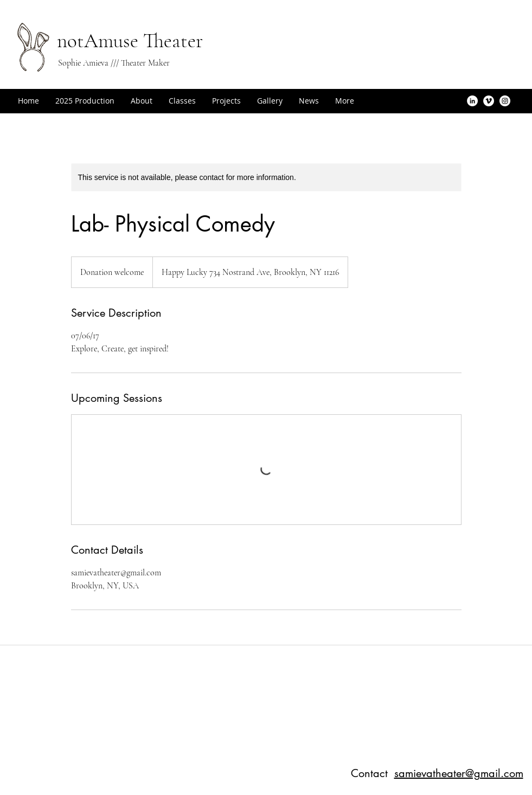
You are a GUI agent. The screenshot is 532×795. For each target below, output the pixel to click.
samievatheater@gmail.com (459, 773)
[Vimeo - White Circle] (489, 101)
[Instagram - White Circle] (505, 101)
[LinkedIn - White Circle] (472, 101)
